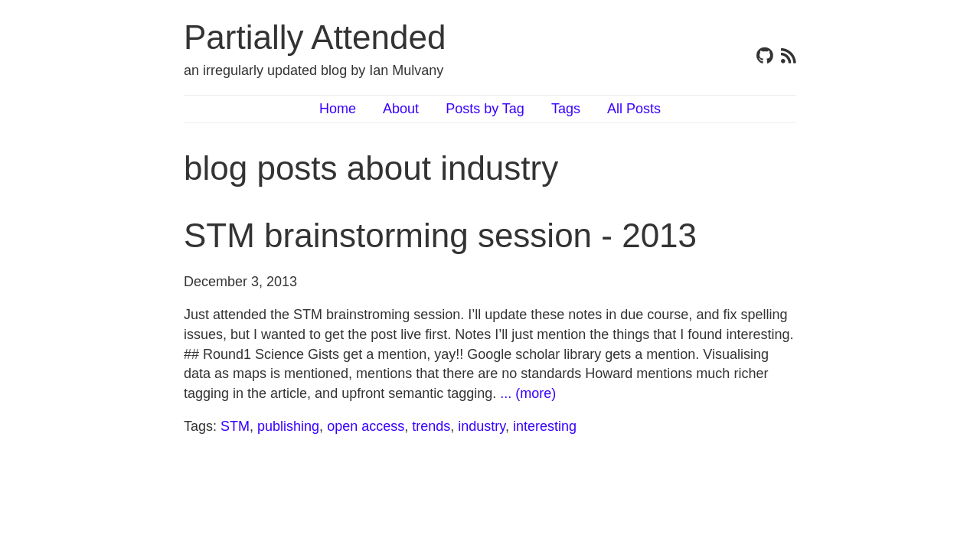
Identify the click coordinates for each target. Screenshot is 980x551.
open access (366, 426)
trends (431, 426)
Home (338, 109)
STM (235, 426)
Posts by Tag (485, 109)
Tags (566, 109)
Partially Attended (315, 37)
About (401, 109)
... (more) (528, 393)
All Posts (634, 109)
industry (482, 426)
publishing (288, 426)
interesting (545, 426)
